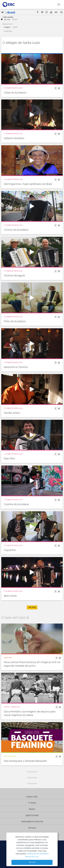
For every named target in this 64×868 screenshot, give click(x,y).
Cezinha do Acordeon (17, 504)
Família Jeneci (12, 413)
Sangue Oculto (8, 24)
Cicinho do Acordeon (16, 230)
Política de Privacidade (37, 854)
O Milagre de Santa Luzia (13, 88)
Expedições (8, 31)
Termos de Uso (32, 857)
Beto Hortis (10, 596)
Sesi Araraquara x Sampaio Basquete (25, 761)
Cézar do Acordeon (15, 93)
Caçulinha (10, 550)
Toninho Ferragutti (14, 276)
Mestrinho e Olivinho (16, 367)
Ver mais (32, 607)
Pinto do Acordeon (15, 321)
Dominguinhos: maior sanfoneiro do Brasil (28, 184)
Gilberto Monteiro (14, 138)
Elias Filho (9, 459)
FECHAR (32, 862)
